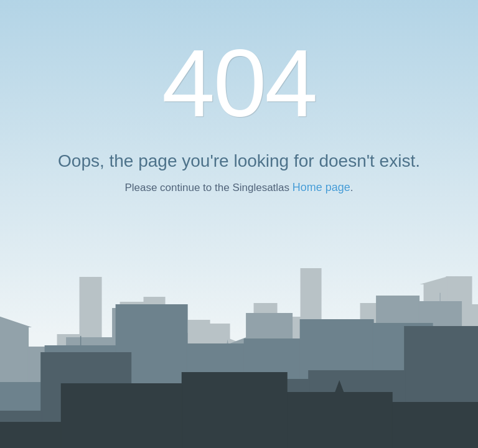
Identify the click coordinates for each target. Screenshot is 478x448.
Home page (321, 187)
